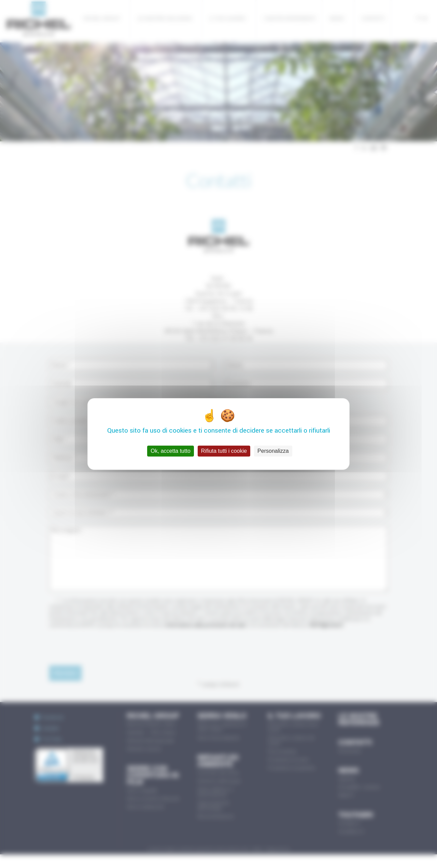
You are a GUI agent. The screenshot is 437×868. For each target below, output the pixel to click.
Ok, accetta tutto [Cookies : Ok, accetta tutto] (171, 451)
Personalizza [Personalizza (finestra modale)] (273, 451)
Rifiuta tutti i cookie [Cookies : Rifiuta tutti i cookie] (224, 451)
